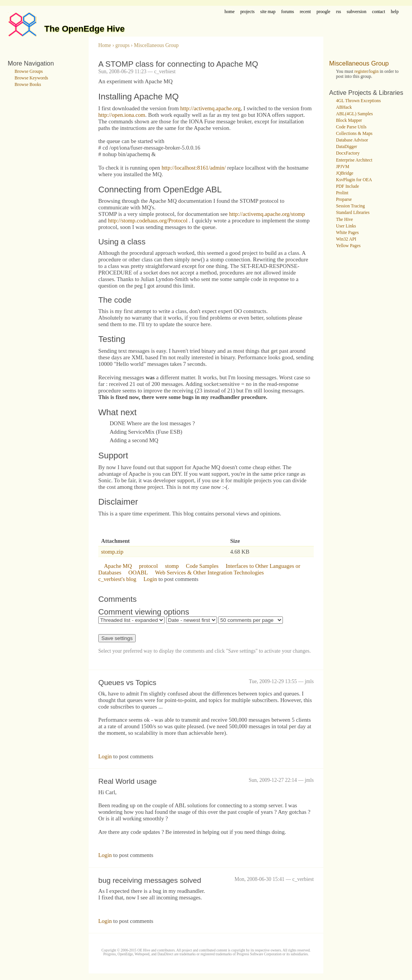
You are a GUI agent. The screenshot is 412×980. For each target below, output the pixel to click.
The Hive (345, 220)
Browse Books (28, 85)
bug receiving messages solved (150, 880)
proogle (323, 12)
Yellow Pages (348, 246)
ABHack (344, 107)
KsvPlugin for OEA (354, 180)
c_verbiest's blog (117, 579)
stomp (172, 566)
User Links (346, 226)
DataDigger (347, 147)
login (374, 72)
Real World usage (128, 781)
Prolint (342, 193)
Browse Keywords (31, 78)
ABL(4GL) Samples (355, 114)
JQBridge (345, 173)
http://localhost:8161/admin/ (194, 168)
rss (339, 12)
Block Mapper (349, 120)
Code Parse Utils (351, 127)
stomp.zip (112, 552)
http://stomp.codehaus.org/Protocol (148, 221)
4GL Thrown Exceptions (358, 101)
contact (378, 12)
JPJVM (343, 167)
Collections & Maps (354, 134)
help (395, 12)
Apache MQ (118, 566)
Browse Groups (29, 72)
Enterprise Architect (354, 160)
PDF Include (348, 186)
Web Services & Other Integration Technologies (209, 573)
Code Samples (202, 566)
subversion (357, 12)
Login (150, 579)
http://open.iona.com (122, 115)
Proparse (344, 200)
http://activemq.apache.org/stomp (267, 214)
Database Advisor (352, 140)
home (230, 12)
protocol (148, 566)
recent (305, 12)
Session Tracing (351, 206)
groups (122, 45)
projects (247, 12)
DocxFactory (348, 153)
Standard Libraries (353, 213)
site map (268, 12)
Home (105, 45)
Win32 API (346, 239)
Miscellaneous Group (156, 45)
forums (288, 12)
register (361, 72)
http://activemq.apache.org (211, 108)
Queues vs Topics (127, 683)
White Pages (347, 233)
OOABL (138, 573)
